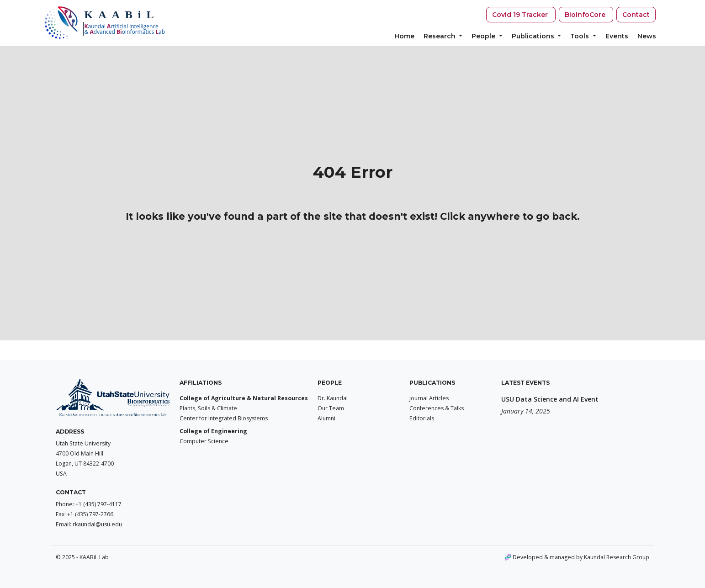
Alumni (326, 418)
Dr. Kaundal (333, 398)
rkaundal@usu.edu (97, 524)
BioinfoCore (586, 15)
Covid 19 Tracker (521, 15)
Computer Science (204, 441)
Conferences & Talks (437, 408)
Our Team (331, 408)
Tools (580, 36)
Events (617, 36)
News (647, 36)
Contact (636, 15)
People (484, 36)
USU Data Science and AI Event (550, 399)
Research (440, 36)
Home (404, 36)
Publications (534, 36)
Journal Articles (429, 398)
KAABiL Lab (94, 557)
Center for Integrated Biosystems (224, 418)
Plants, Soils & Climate (208, 408)
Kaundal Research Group (617, 557)
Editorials (422, 418)
